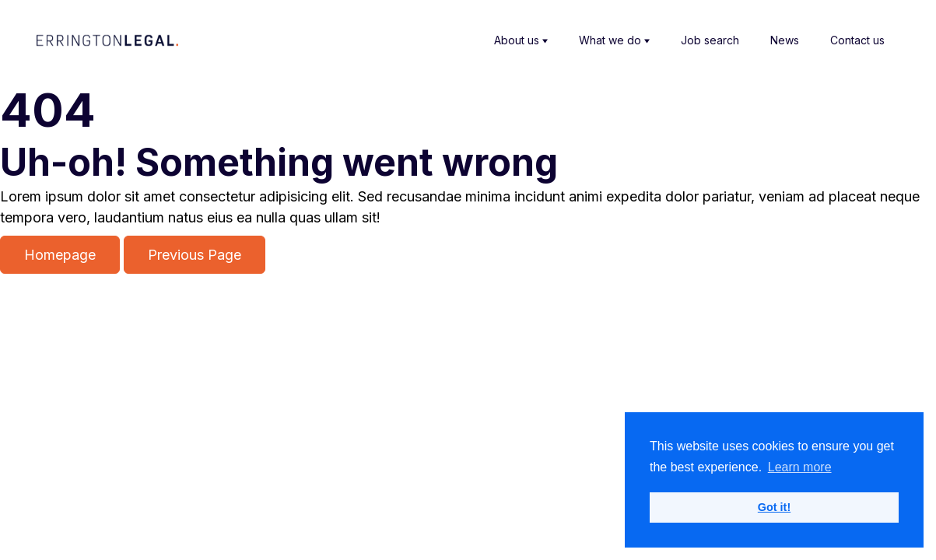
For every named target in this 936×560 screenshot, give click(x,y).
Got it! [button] (774, 507)
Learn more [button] (800, 467)
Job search (710, 40)
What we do (614, 40)
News (785, 40)
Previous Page (195, 255)
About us (521, 40)
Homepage (60, 255)
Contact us (857, 40)
